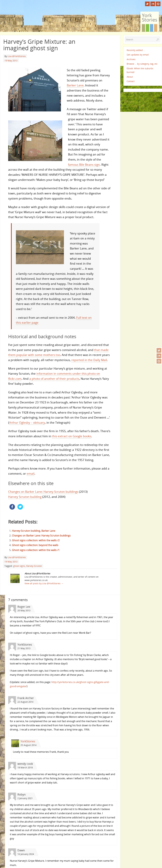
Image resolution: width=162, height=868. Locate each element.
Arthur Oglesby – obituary (27, 422)
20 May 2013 (24, 610)
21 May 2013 (24, 648)
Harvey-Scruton (34, 566)
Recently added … (136, 50)
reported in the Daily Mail (89, 360)
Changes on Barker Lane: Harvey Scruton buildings (43, 492)
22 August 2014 (25, 702)
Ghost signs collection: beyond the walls (35, 545)
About (130, 77)
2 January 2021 (25, 798)
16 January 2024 (26, 854)
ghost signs (19, 566)
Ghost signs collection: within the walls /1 (36, 550)
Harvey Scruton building (25, 497)
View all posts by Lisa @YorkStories (44, 583)
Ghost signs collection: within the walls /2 (36, 540)
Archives (131, 59)
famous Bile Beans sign (84, 165)
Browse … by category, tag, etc (142, 64)
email (31, 473)
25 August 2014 (28, 745)
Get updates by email (138, 55)
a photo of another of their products (54, 379)
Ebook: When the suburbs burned (140, 70)
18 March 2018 (25, 767)
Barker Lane (75, 85)
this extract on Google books (72, 436)
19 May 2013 (11, 61)
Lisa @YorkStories (17, 56)
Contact (131, 81)
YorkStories (28, 741)
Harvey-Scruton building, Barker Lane (34, 531)
